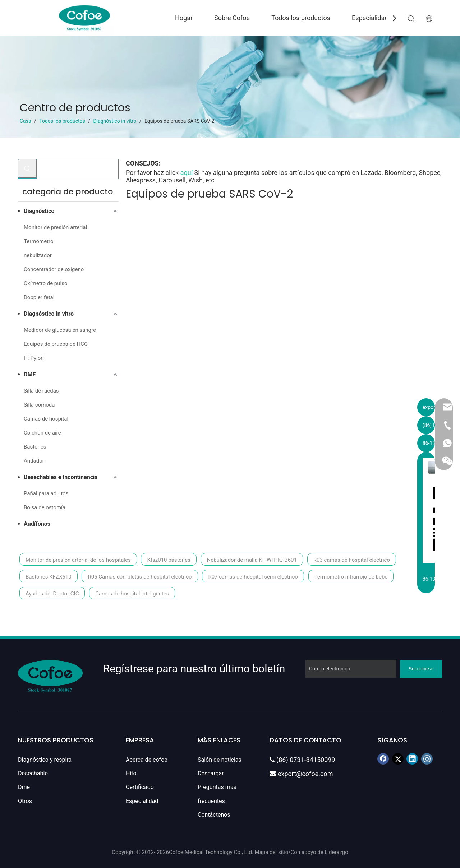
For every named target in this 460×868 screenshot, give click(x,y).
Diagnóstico (39, 211)
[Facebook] (383, 759)
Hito (131, 773)
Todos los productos (301, 18)
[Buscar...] (78, 169)
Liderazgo (336, 852)
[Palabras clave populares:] (27, 168)
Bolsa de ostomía (45, 507)
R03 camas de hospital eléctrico (352, 560)
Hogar (184, 18)
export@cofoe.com (301, 774)
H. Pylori (34, 358)
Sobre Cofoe (232, 18)
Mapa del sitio (272, 852)
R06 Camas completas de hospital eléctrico (140, 577)
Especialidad (370, 18)
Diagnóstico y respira (45, 760)
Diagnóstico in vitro (49, 314)
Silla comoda (39, 405)
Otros (25, 801)
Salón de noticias (220, 760)
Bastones (35, 447)
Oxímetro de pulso (45, 283)
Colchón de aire (42, 433)
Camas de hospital (46, 419)
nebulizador (38, 255)
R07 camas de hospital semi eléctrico (253, 577)
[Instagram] (427, 759)
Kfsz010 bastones (169, 560)
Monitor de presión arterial (55, 227)
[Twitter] (398, 759)
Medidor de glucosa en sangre (60, 330)
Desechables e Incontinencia (61, 477)
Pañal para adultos (46, 493)
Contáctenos (214, 815)
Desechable (33, 773)
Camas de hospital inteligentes (132, 594)
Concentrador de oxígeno (54, 269)
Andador (34, 461)
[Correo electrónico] (351, 669)
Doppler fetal (39, 297)
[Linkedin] (412, 759)
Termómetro (38, 241)
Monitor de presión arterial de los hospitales (78, 560)
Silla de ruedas (41, 391)
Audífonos (37, 524)
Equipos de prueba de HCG (56, 344)
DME (30, 374)
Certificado (140, 787)
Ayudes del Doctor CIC (52, 594)
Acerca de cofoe (147, 760)
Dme (24, 787)
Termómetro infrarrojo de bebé (351, 577)
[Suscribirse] (421, 669)
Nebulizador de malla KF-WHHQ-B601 (252, 560)
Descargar (211, 773)
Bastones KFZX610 (49, 577)
